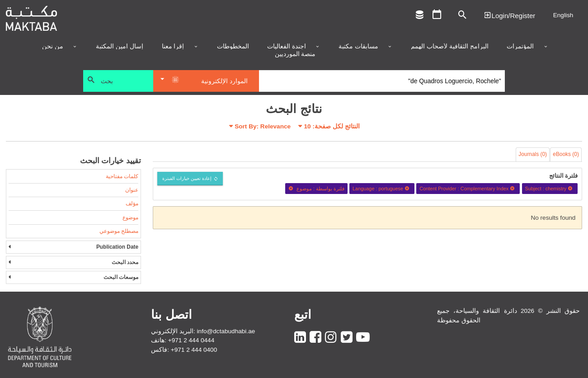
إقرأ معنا (173, 47)
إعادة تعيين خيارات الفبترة (187, 178)
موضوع (130, 217)
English (563, 15)
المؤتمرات (520, 47)
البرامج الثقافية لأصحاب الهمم (449, 47)
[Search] (382, 81)
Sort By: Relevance (263, 126)
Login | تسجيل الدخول (509, 15)
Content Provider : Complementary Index (468, 189)
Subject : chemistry (550, 189)
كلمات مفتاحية (122, 176)
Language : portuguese (382, 189)
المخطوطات (233, 47)
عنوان (132, 190)
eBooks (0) (566, 154)
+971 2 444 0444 (191, 340)
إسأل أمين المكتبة (120, 47)
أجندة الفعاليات (287, 47)
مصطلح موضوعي (119, 231)
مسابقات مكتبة (358, 47)
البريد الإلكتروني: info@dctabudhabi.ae (203, 331)
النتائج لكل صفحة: (332, 126)
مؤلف (132, 203)
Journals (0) (533, 154)
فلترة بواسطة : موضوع (316, 189)
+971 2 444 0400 (194, 350)
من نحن (53, 47)
